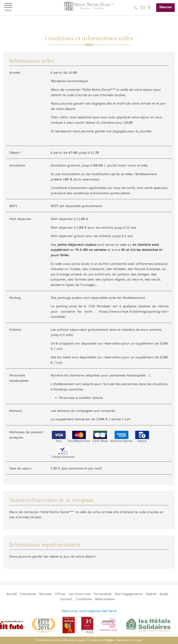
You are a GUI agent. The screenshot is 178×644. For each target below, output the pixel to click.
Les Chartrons (80, 594)
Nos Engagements (129, 594)
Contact (66, 599)
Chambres (28, 594)
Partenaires (103, 594)
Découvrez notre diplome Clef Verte (89, 611)
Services (45, 594)
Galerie (151, 594)
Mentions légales (75, 640)
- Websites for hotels (123, 640)
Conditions (84, 599)
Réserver (166, 7)
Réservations (105, 599)
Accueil (12, 594)
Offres (60, 594)
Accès (164, 594)
